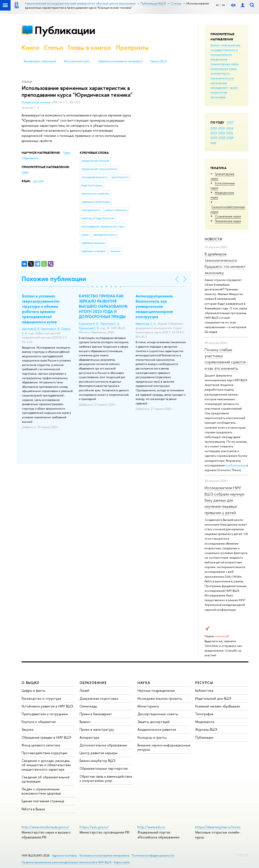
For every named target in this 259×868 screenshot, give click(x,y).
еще (213, 142)
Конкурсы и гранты (152, 737)
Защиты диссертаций (154, 722)
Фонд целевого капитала (41, 745)
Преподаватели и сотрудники (45, 714)
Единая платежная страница (43, 801)
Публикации (65, 30)
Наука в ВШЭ (158, 61)
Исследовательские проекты (160, 698)
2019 (222, 138)
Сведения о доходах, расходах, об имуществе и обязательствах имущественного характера (46, 765)
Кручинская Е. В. (89, 328)
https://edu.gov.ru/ (94, 827)
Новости (213, 239)
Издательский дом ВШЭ (213, 698)
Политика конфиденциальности (153, 855)
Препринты (132, 48)
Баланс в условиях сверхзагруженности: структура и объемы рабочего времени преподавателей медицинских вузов (41, 309)
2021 (230, 133)
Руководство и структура (41, 698)
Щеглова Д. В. (31, 329)
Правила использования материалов (120, 61)
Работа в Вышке (33, 809)
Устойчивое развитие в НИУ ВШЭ (47, 706)
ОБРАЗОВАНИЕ (93, 683)
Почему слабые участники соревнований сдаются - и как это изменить (226, 359)
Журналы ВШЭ (206, 729)
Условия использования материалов (104, 855)
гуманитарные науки (225, 64)
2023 (214, 133)
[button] (88, 287)
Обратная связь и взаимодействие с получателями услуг (106, 778)
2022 (222, 133)
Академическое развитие (157, 729)
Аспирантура (89, 737)
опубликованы (236, 465)
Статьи (53, 48)
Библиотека (204, 690)
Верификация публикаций (40, 61)
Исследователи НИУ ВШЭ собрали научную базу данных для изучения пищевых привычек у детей (225, 500)
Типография (204, 714)
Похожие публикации (54, 279)
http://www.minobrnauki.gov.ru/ (45, 827)
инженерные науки (224, 69)
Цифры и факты (33, 690)
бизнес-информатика (225, 45)
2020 (214, 138)
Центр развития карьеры (99, 753)
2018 (230, 138)
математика (219, 83)
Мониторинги (148, 706)
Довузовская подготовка (99, 698)
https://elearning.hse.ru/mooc (218, 827)
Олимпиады (88, 706)
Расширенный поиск (77, 61)
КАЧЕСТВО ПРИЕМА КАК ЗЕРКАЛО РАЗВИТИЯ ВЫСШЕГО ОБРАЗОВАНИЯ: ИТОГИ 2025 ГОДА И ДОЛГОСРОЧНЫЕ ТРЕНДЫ (103, 306)
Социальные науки (228, 216)
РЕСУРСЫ (204, 683)
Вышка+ (85, 722)
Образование (30, 158)
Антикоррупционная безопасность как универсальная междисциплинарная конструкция (154, 306)
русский (38, 181)
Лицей (84, 690)
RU (218, 5)
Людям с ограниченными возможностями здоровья (41, 791)
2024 (230, 128)
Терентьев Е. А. (110, 324)
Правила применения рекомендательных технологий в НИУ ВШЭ (67, 862)
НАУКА (144, 683)
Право (67, 153)
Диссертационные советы (158, 714)
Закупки (28, 729)
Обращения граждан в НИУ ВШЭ (46, 737)
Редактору (242, 854)
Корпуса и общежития (39, 722)
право (234, 88)
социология (219, 92)
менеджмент (219, 88)
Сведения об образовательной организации (46, 779)
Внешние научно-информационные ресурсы (164, 747)
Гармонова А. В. (50, 329)
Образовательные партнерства (104, 768)
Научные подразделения (156, 690)
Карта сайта (122, 862)
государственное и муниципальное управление (224, 54)
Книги (30, 48)
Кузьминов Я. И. (89, 324)
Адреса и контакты (64, 855)
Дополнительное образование (103, 745)
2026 (214, 128)
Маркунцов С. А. (146, 324)
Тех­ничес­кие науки (228, 221)
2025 (222, 128)
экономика (218, 97)
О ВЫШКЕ (30, 683)
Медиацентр (205, 722)
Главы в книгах (90, 48)
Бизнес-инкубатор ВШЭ (97, 761)
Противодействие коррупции (44, 753)
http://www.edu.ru (151, 827)
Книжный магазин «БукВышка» (218, 706)
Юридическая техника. (37, 102)
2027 (230, 122)
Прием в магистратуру (97, 729)
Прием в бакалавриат (96, 714)
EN (223, 5)
